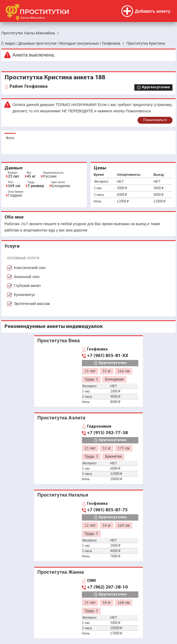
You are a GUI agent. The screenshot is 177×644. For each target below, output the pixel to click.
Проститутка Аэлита (61, 418)
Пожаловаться (155, 120)
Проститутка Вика (59, 340)
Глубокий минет (27, 286)
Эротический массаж (32, 304)
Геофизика (29, 87)
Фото (10, 138)
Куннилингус (25, 295)
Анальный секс (27, 277)
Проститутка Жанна (61, 572)
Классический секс (30, 268)
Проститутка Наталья (63, 495)
